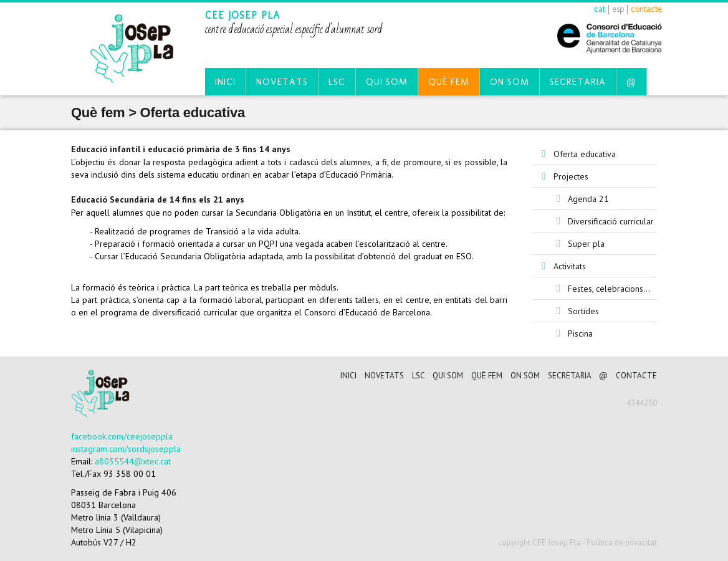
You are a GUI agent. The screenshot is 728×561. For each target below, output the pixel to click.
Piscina (580, 333)
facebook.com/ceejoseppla (122, 436)
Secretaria (578, 82)
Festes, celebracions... (609, 289)
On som (510, 82)
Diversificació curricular (611, 221)
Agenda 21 (588, 199)
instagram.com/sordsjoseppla (126, 449)
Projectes (571, 176)
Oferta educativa (585, 154)
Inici (225, 82)
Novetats (282, 82)
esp (618, 9)
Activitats (570, 266)
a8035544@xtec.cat (133, 461)
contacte (646, 9)
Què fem (449, 82)
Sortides (583, 311)
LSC (337, 82)
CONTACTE (636, 376)
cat (600, 9)
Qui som (387, 82)
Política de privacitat (622, 543)
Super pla (586, 244)
